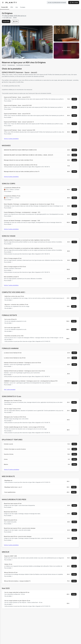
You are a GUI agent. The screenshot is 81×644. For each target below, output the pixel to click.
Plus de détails (9, 101)
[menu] (3, 3)
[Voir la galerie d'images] (66, 51)
